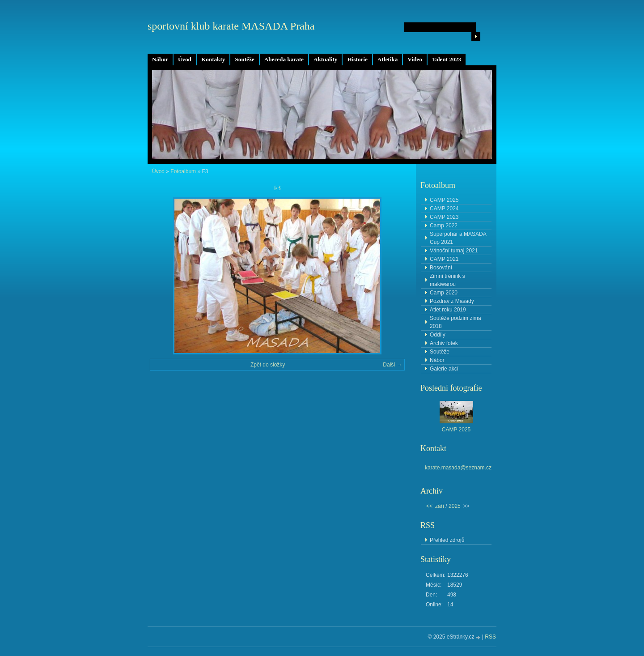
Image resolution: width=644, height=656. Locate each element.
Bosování (441, 268)
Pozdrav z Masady (452, 301)
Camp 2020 (444, 293)
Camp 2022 (444, 226)
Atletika (388, 59)
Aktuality (326, 59)
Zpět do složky (268, 365)
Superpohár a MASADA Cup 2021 (458, 238)
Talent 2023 (447, 59)
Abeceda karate (284, 59)
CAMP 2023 (444, 217)
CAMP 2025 (444, 200)
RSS (490, 637)
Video (415, 59)
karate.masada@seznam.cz (458, 468)
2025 (455, 506)
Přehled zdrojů (447, 540)
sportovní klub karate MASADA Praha (231, 26)
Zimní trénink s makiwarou (447, 280)
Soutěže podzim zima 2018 (455, 322)
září (440, 506)
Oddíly (438, 335)
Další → (392, 365)
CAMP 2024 (444, 209)
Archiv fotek (444, 343)
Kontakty (213, 59)
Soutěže (244, 59)
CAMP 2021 (444, 259)
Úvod (185, 59)
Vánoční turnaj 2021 (454, 251)
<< (429, 506)
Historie (357, 59)
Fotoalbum (183, 171)
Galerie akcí (444, 369)
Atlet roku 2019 (448, 310)
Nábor (160, 59)
